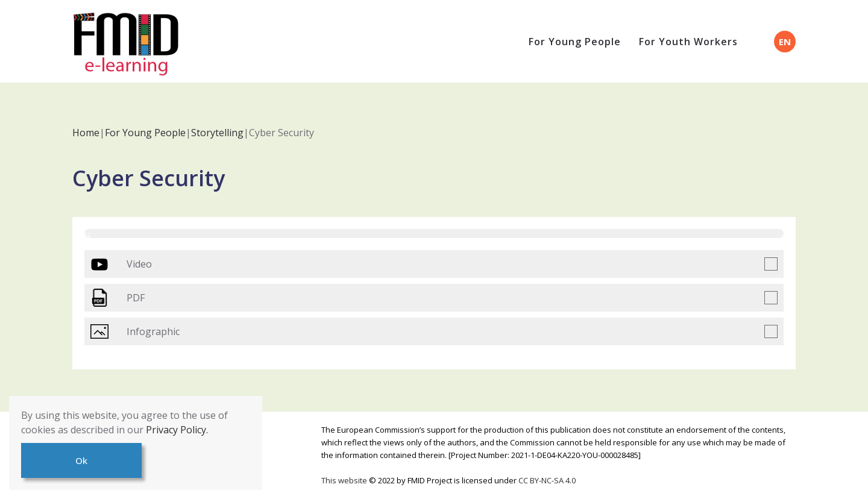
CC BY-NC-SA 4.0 (547, 480)
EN (785, 42)
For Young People (575, 42)
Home (86, 133)
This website (345, 480)
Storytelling (217, 133)
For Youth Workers (688, 42)
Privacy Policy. (177, 430)
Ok (81, 460)
